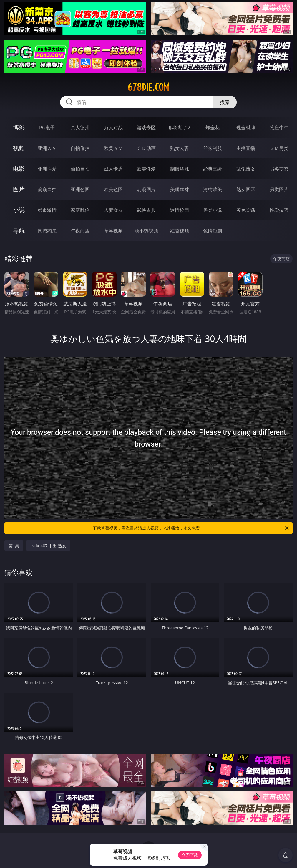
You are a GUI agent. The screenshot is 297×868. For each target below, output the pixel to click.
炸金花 (213, 128)
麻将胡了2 (179, 128)
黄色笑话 (246, 210)
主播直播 (246, 148)
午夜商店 (80, 231)
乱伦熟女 (246, 169)
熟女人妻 (180, 148)
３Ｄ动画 (146, 148)
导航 (19, 230)
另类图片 (279, 189)
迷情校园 (180, 210)
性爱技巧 (279, 210)
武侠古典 (146, 210)
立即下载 (190, 855)
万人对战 (113, 128)
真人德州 (80, 128)
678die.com (148, 87)
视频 (19, 148)
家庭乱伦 (80, 210)
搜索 (225, 102)
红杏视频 (180, 231)
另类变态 (279, 169)
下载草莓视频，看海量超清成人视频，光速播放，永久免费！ (191, 528)
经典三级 (213, 169)
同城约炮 (47, 231)
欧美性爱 (146, 169)
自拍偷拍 (80, 148)
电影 (19, 169)
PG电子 (47, 128)
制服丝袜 (180, 169)
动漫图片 (146, 189)
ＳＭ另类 (279, 148)
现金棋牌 (246, 128)
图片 (19, 189)
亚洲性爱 (47, 169)
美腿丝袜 (180, 189)
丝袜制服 (213, 148)
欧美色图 (113, 189)
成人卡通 (113, 169)
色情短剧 (213, 231)
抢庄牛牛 (279, 128)
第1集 (14, 546)
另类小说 (213, 210)
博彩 (19, 127)
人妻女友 (113, 210)
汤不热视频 (146, 231)
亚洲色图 (80, 189)
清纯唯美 (213, 189)
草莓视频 (113, 231)
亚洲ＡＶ (47, 148)
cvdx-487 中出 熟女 (48, 546)
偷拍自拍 (80, 169)
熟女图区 (246, 189)
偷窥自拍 (47, 189)
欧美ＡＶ (113, 148)
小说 (19, 210)
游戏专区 (146, 128)
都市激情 (47, 210)
